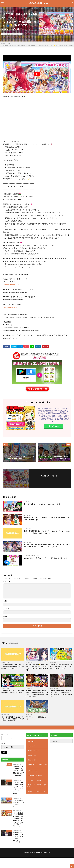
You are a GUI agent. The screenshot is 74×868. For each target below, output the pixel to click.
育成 (10, 766)
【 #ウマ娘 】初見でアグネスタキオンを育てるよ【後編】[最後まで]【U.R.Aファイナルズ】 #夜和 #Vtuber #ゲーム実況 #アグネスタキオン (37, 694)
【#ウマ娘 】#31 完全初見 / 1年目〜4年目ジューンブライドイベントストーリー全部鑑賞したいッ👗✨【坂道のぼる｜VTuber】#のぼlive (38, 45)
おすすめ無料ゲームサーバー (36, 780)
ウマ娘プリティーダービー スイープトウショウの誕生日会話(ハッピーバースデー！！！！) (19, 845)
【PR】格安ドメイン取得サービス (37, 797)
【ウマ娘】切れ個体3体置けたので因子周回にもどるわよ (19, 809)
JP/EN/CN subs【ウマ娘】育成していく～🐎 (37, 719)
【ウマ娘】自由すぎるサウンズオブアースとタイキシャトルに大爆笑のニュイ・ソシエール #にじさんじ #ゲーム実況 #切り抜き (61, 694)
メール (6, 609)
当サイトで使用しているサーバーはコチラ (36, 769)
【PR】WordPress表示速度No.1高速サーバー (37, 791)
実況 (12, 34)
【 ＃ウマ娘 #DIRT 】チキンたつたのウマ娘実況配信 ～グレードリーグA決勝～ (12, 693)
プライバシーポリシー (34, 753)
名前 (5, 601)
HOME (3, 43)
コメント (7, 582)
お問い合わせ (32, 743)
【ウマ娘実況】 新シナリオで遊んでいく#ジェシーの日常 (43, 504)
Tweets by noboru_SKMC (12, 285)
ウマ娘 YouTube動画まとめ (37, 3)
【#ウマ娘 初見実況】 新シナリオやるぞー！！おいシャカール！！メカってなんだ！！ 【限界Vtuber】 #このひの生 (47, 532)
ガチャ (10, 817)
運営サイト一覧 (32, 763)
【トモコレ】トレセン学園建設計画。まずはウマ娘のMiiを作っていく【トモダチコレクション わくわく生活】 (61, 667)
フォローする (50, 478)
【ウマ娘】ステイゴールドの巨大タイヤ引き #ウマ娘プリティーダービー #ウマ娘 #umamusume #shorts (19, 793)
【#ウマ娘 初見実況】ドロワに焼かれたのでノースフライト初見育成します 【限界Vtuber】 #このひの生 (13, 720)
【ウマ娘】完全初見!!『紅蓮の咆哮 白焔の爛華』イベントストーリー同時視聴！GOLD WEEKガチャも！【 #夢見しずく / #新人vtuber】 (19, 826)
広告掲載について (33, 758)
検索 (4, 754)
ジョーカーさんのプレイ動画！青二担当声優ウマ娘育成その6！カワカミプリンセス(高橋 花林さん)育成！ (19, 774)
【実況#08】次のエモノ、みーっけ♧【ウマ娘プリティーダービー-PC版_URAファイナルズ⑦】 (46, 519)
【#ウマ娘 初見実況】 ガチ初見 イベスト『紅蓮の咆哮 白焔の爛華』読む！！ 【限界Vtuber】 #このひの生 (12, 667)
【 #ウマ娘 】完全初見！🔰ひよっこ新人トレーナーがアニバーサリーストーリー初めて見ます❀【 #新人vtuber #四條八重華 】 (37, 668)
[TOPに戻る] (72, 866)
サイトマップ (32, 748)
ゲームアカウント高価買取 (36, 785)
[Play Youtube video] (37, 74)
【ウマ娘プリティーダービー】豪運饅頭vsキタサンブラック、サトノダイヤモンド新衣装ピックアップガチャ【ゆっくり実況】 (47, 546)
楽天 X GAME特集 (33, 775)
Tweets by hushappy (10, 307)
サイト (5, 617)
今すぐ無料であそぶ (53, 426)
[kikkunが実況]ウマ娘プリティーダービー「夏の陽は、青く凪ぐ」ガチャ (47, 559)
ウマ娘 (10, 785)
